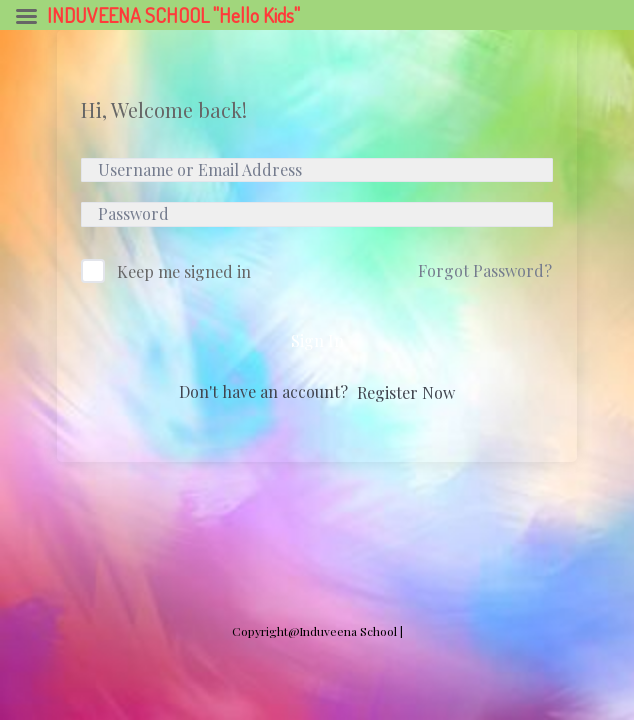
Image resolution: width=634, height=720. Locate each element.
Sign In (317, 340)
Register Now (406, 392)
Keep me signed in (184, 271)
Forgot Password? (485, 270)
